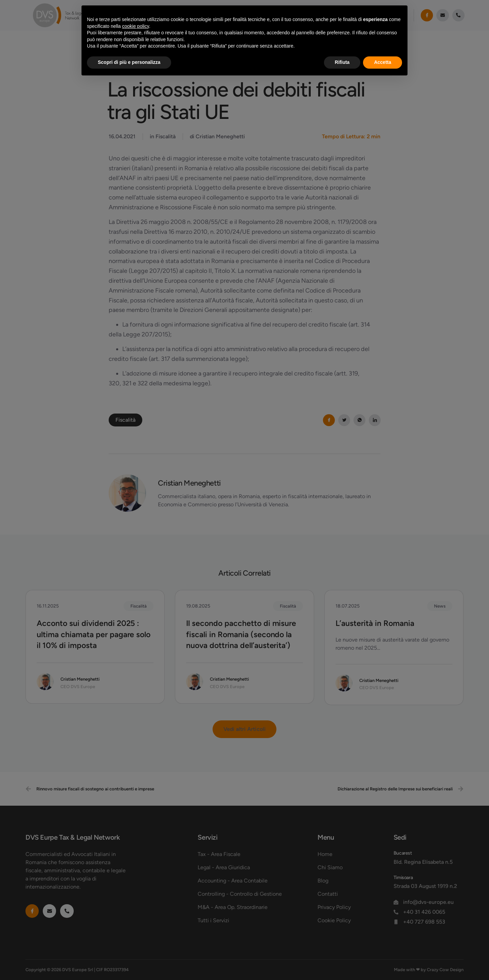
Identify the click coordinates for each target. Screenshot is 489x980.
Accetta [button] (383, 62)
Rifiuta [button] (342, 62)
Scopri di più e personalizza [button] (129, 62)
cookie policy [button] (136, 26)
